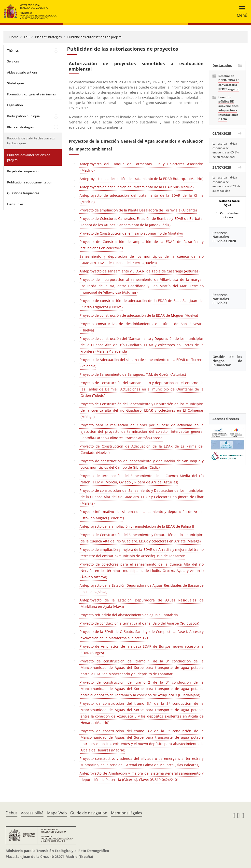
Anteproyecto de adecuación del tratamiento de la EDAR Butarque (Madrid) (141, 179)
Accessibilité (32, 813)
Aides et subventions (22, 72)
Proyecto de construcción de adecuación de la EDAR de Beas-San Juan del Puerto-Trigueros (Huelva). (142, 304)
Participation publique (23, 116)
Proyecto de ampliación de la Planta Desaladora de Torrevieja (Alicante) (138, 210)
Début (11, 813)
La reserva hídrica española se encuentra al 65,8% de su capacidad (226, 150)
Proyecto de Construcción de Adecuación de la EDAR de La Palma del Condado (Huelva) (142, 449)
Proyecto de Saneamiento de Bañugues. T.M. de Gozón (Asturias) (133, 374)
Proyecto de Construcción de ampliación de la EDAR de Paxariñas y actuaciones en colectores (142, 245)
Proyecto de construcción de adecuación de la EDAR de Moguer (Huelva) (139, 315)
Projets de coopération (24, 171)
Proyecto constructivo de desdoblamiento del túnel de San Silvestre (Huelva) (142, 327)
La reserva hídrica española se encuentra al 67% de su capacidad (226, 184)
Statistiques (16, 83)
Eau (27, 37)
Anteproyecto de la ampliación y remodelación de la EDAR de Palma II (137, 526)
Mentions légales (127, 813)
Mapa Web (57, 813)
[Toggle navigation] (241, 12)
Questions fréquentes (23, 193)
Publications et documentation (30, 182)
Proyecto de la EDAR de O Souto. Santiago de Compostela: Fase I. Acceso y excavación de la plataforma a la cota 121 (142, 635)
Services (13, 61)
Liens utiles (15, 204)
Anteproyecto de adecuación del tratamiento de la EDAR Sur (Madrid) (137, 187)
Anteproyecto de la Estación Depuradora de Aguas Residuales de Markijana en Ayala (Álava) (142, 603)
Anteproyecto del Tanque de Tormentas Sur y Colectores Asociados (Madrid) (142, 167)
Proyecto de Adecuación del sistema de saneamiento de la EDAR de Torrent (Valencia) (142, 363)
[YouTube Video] (227, 265)
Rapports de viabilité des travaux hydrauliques (31, 141)
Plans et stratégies (48, 37)
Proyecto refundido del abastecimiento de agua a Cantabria (129, 615)
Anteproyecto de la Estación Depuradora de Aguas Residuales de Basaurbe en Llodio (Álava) (142, 589)
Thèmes (13, 50)
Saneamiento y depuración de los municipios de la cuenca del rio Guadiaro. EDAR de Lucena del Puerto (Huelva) (142, 260)
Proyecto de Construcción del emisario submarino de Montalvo (131, 233)
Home (14, 37)
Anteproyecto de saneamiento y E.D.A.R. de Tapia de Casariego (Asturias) (139, 271)
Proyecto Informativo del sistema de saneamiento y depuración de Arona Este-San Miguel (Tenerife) (142, 515)
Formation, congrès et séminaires (31, 94)
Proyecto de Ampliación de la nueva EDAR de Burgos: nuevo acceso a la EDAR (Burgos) (142, 650)
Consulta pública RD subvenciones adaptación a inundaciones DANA (228, 108)
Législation (15, 105)
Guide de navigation (89, 813)
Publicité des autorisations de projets (94, 37)
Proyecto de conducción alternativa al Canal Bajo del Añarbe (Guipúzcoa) (139, 623)
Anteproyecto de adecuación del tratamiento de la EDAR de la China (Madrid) (142, 199)
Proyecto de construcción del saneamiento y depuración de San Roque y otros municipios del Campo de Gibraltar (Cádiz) (142, 464)
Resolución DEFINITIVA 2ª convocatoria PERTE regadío (229, 82)
